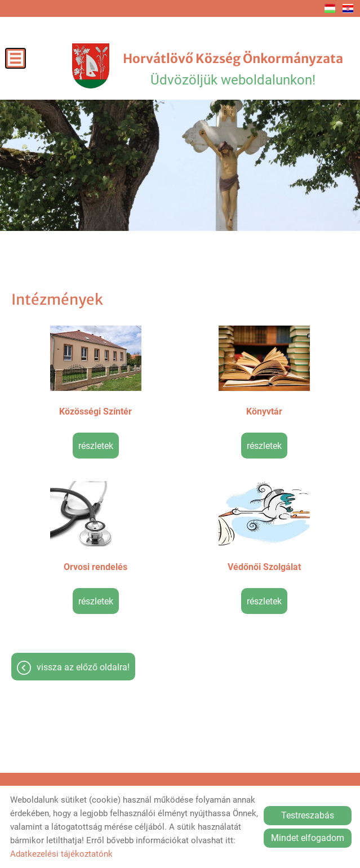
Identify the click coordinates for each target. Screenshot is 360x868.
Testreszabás (308, 815)
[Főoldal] (91, 66)
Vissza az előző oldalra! (83, 667)
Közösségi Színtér (95, 411)
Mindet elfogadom (308, 838)
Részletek (96, 446)
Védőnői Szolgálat (264, 567)
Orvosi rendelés (95, 567)
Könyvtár (264, 411)
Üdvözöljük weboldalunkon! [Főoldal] (233, 69)
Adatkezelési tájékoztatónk (61, 854)
